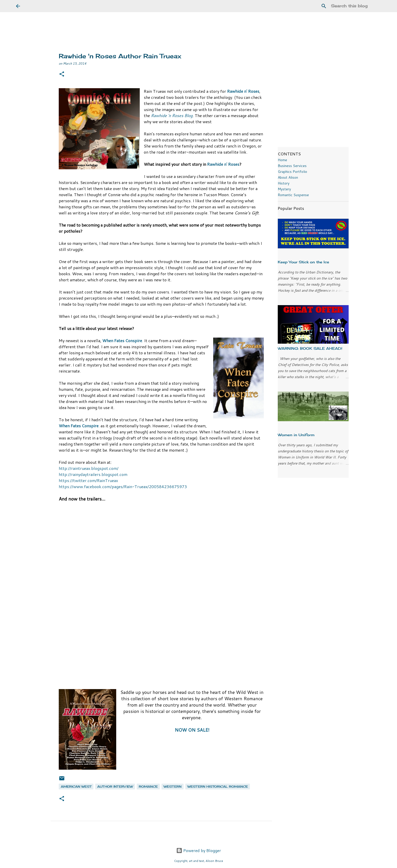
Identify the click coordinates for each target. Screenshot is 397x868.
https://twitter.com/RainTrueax (88, 480)
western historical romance (218, 787)
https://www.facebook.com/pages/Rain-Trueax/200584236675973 (123, 486)
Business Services (292, 166)
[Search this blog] (355, 6)
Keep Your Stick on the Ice (303, 262)
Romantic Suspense (293, 195)
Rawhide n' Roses (243, 91)
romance (148, 787)
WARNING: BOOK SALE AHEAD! (310, 348)
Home (282, 160)
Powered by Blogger (199, 850)
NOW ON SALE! (192, 730)
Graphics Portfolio (292, 172)
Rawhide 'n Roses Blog (172, 115)
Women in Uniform (296, 435)
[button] (62, 74)
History (284, 183)
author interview (115, 787)
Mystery (284, 189)
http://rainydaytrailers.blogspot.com (93, 474)
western (173, 787)
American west (76, 787)
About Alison (288, 177)
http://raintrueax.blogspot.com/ (89, 468)
